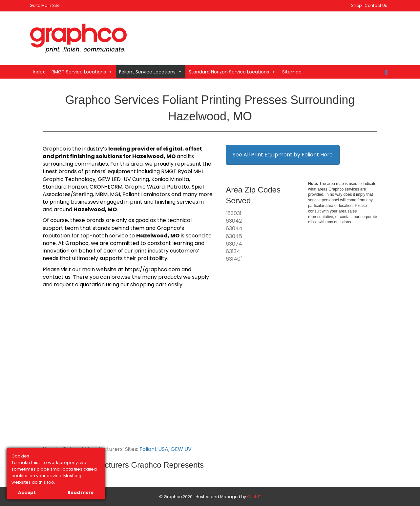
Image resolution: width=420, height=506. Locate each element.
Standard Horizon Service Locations (232, 72)
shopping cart (148, 284)
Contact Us (376, 5)
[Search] (386, 73)
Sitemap (292, 72)
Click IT (254, 497)
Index (39, 72)
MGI (115, 194)
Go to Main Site (44, 5)
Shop (356, 5)
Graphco (54, 149)
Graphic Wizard (145, 187)
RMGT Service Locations (82, 72)
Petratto (178, 187)
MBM (101, 194)
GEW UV (181, 449)
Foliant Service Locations (151, 72)
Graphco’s (170, 228)
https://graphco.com (152, 269)
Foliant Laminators (146, 194)
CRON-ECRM (106, 187)
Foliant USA (154, 449)
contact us (57, 277)
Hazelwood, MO (154, 156)
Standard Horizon (65, 187)
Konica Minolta (170, 179)
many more (198, 194)
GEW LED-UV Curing (123, 179)
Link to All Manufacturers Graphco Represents (123, 465)
